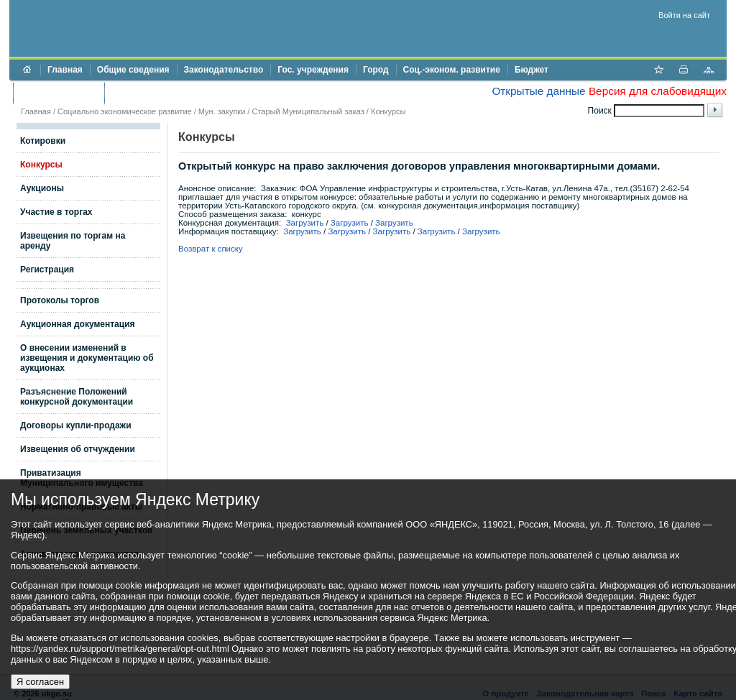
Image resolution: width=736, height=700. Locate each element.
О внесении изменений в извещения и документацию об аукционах (87, 358)
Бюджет (532, 70)
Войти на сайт (684, 15)
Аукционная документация (78, 324)
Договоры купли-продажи (76, 425)
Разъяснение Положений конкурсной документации (77, 397)
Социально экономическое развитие (125, 111)
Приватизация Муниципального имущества (82, 478)
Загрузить (305, 223)
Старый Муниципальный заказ (308, 111)
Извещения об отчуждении (78, 449)
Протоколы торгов (60, 300)
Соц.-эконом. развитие (452, 70)
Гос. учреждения (313, 70)
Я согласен (40, 682)
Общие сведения (133, 70)
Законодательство (224, 70)
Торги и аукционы (59, 93)
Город (376, 70)
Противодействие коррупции (174, 93)
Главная (65, 70)
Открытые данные (538, 91)
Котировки (43, 141)
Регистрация (47, 270)
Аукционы (42, 188)
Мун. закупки (222, 111)
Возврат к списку (211, 249)
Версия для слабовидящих (658, 91)
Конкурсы (388, 111)
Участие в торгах (56, 212)
